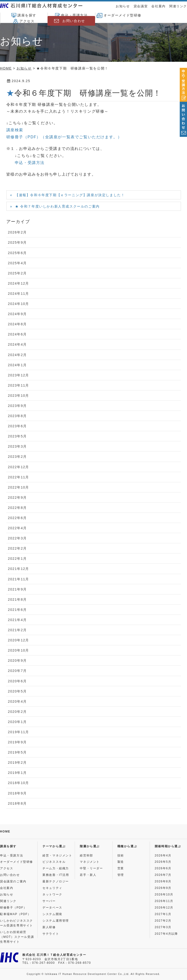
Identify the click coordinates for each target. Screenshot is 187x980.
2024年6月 (17, 334)
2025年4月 (17, 263)
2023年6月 (17, 426)
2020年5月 (17, 691)
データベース (52, 908)
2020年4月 (17, 701)
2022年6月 (17, 518)
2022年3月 (17, 538)
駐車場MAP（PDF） (16, 914)
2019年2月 (17, 762)
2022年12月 (19, 467)
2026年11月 (164, 901)
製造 (121, 862)
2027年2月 (163, 921)
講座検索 (15, 130)
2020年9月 (17, 661)
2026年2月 (17, 232)
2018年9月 (17, 793)
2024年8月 (17, 324)
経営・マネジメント (57, 856)
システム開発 (52, 914)
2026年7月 (163, 875)
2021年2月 (17, 630)
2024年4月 (17, 344)
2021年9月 (17, 589)
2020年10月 (19, 650)
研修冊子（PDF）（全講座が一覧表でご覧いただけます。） (64, 137)
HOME (5, 832)
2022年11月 (19, 477)
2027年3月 (163, 927)
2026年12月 (164, 908)
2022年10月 (19, 487)
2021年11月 (19, 579)
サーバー (49, 901)
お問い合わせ (74, 21)
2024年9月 (17, 314)
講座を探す (24, 16)
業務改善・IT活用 (56, 875)
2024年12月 (19, 283)
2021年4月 (17, 620)
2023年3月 (17, 446)
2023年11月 (19, 385)
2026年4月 (163, 856)
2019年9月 (17, 742)
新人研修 (49, 927)
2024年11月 (19, 294)
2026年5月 (163, 862)
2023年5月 (17, 436)
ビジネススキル (54, 862)
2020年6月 (17, 681)
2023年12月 (19, 375)
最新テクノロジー (56, 881)
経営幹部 (86, 856)
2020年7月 (17, 671)
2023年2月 (17, 457)
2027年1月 (163, 914)
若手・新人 (88, 875)
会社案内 (158, 6)
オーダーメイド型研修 (119, 16)
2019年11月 (19, 732)
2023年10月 (19, 396)
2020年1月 (17, 722)
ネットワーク (52, 894)
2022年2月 (17, 548)
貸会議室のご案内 (13, 881)
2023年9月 (17, 406)
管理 (121, 875)
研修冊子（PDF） (13, 908)
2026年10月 (164, 894)
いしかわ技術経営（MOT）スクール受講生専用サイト (17, 937)
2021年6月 (17, 610)
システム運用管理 (56, 921)
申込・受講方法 (71, 16)
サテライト (51, 934)
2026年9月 (163, 888)
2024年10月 (19, 304)
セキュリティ (52, 888)
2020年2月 (17, 712)
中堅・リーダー (91, 868)
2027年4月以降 (166, 934)
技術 (121, 856)
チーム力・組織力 (56, 868)
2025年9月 (17, 242)
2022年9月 (17, 498)
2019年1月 (17, 773)
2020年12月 (19, 640)
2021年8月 (17, 599)
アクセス (24, 21)
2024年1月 (17, 365)
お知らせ (123, 6)
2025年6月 (17, 253)
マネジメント (90, 862)
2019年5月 (17, 752)
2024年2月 (17, 355)
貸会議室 (141, 6)
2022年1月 (17, 559)
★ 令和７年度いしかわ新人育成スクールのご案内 (57, 206)
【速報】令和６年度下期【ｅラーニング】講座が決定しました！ (70, 195)
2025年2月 (17, 273)
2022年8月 (17, 508)
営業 (121, 868)
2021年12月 (19, 569)
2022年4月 (17, 528)
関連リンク (178, 6)
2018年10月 (19, 783)
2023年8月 (17, 416)
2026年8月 (163, 881)
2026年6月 (163, 868)
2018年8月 (17, 803)
